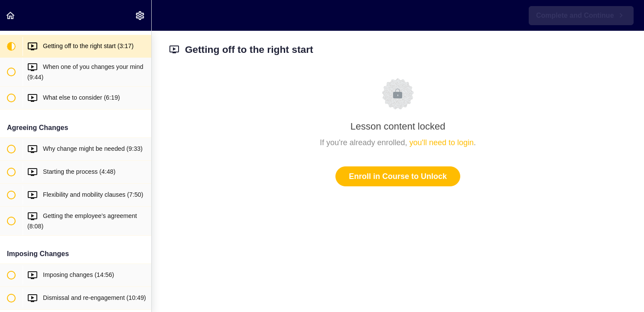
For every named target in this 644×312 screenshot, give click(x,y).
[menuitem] (140, 15)
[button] (11, 15)
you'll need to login (442, 143)
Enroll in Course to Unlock (398, 176)
